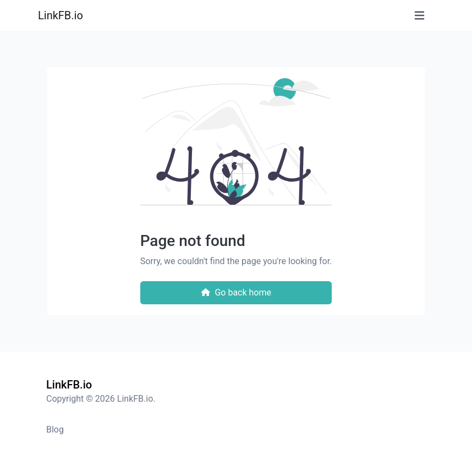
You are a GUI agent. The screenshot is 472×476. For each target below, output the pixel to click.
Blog (55, 430)
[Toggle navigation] (419, 16)
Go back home (236, 292)
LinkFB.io (61, 15)
